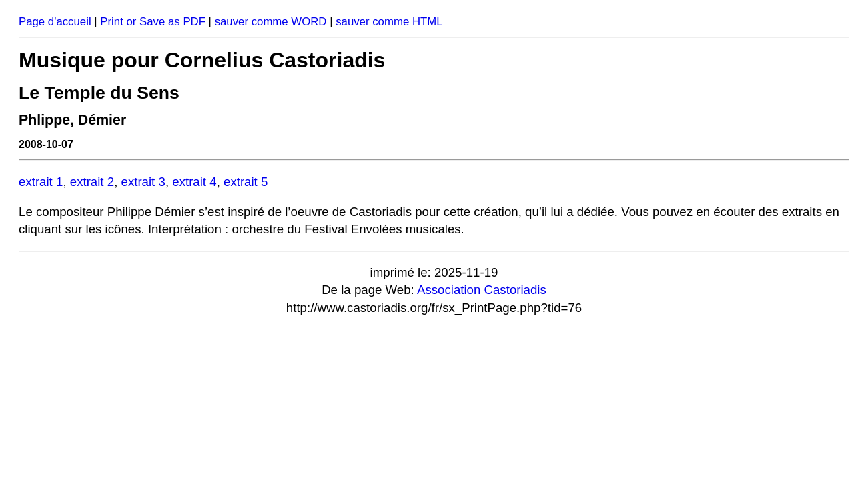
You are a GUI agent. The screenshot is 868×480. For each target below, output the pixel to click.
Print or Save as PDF (153, 22)
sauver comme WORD (271, 22)
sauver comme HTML (389, 22)
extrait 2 (92, 182)
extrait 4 (194, 182)
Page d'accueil (55, 22)
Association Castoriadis (482, 290)
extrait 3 (143, 182)
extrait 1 (41, 182)
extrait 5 (246, 182)
